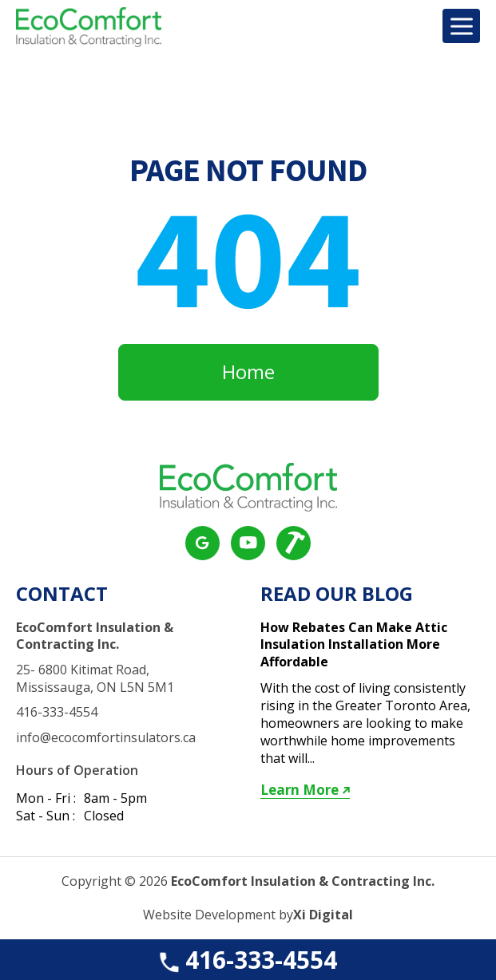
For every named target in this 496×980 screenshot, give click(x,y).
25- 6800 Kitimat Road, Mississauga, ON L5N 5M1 (95, 679)
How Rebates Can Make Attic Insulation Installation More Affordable (354, 645)
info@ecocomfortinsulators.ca (106, 738)
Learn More (305, 790)
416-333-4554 (247, 960)
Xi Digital (323, 915)
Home (248, 371)
